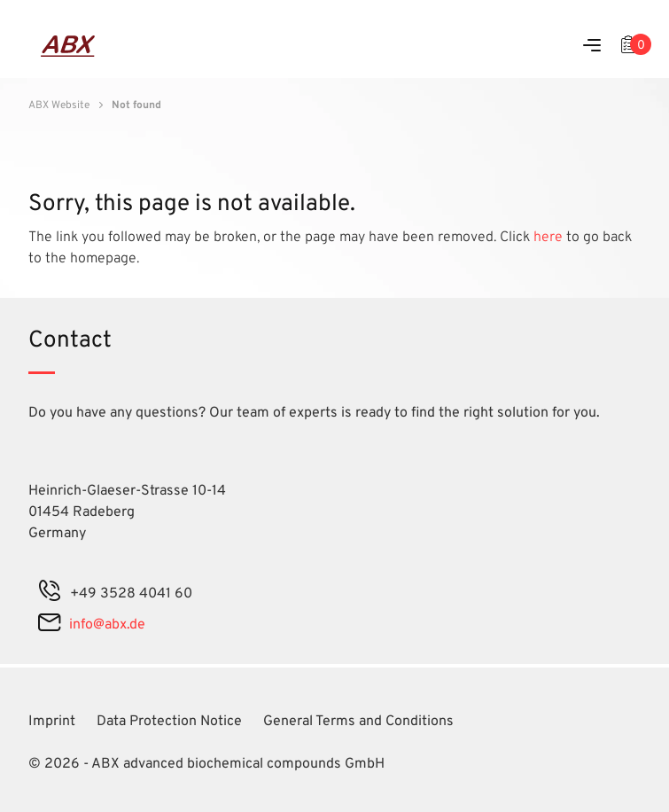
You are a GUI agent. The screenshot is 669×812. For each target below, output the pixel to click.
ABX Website (59, 105)
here (550, 238)
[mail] (49, 625)
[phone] (50, 594)
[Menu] (592, 47)
